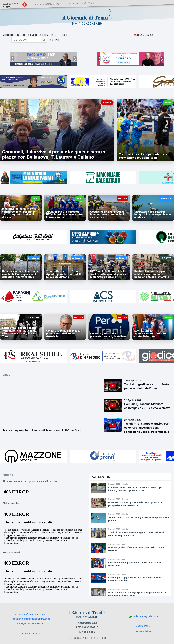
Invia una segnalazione (146, 616)
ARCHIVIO (54, 40)
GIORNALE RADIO (145, 35)
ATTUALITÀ (8, 35)
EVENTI (55, 35)
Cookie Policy (143, 626)
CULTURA (44, 35)
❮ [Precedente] (12, 59)
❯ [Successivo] (75, 59)
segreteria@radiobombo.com (31, 614)
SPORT (64, 35)
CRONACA (32, 35)
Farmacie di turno (31, 633)
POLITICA (20, 35)
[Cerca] (44, 40)
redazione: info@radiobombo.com (31, 619)
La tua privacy (143, 631)
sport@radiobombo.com (31, 623)
